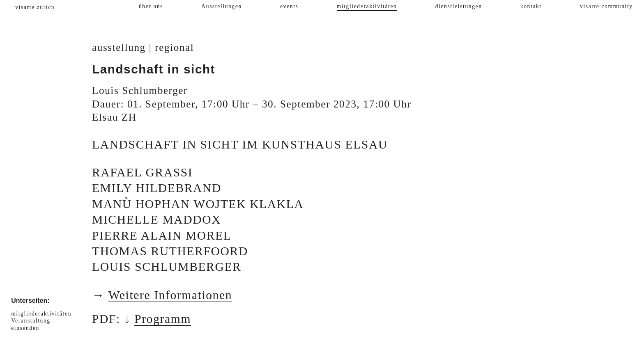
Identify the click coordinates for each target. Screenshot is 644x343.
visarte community (606, 6)
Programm (163, 319)
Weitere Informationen (170, 295)
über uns (151, 6)
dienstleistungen (459, 6)
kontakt (531, 6)
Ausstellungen (222, 6)
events (289, 6)
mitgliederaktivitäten (367, 6)
